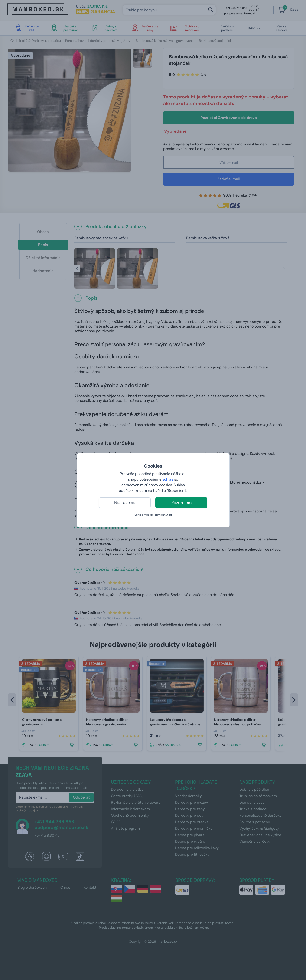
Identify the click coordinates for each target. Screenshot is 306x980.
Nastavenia (125, 503)
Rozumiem (181, 503)
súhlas (168, 479)
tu (170, 515)
